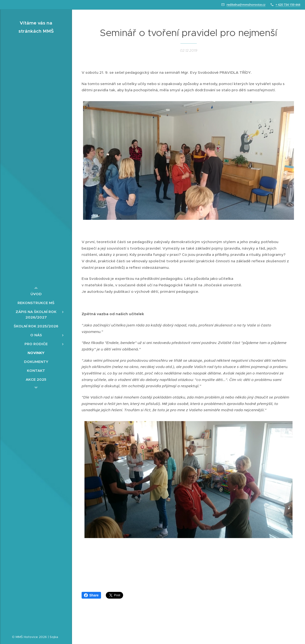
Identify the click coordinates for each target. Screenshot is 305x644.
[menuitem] (36, 294)
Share (91, 595)
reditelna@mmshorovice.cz (246, 5)
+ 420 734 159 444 (288, 5)
